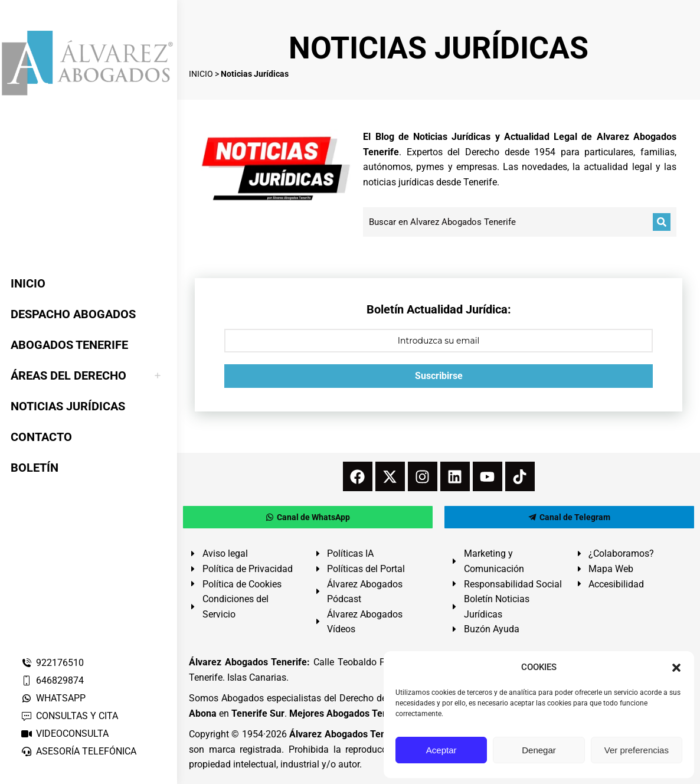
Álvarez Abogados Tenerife (348, 734)
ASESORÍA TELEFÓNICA (78, 751)
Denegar (539, 750)
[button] (676, 668)
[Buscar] (662, 222)
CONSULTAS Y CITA (69, 716)
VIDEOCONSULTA (65, 734)
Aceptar (441, 750)
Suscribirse (439, 376)
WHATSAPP (53, 698)
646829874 (52, 680)
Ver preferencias (637, 750)
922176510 (52, 663)
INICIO (201, 74)
